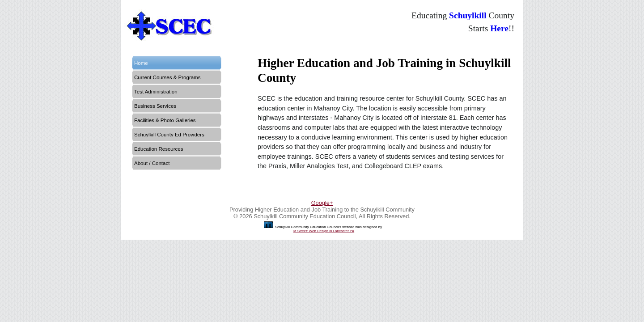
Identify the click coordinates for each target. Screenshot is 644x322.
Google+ (322, 203)
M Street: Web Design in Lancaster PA (324, 231)
